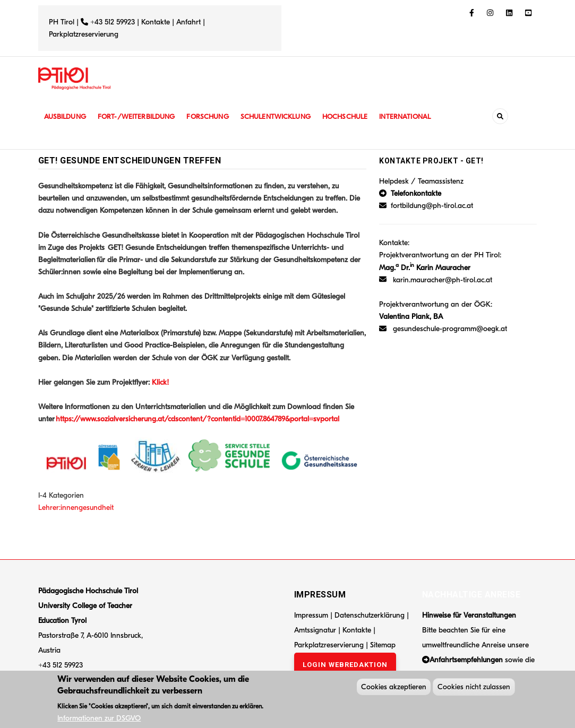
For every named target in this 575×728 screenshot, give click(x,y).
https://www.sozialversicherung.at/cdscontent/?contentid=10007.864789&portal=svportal (198, 419)
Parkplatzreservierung (84, 34)
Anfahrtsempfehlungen (466, 660)
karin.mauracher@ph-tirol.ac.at (443, 280)
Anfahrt (190, 22)
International (419, 116)
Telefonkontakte (416, 193)
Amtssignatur (316, 630)
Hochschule (357, 116)
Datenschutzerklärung (370, 615)
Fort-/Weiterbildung (140, 116)
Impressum (311, 615)
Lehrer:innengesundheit (76, 508)
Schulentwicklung (285, 116)
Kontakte (156, 22)
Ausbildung (66, 116)
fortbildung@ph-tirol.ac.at (432, 206)
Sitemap (383, 645)
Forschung (214, 116)
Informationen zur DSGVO (99, 720)
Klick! (160, 382)
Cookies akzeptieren (394, 689)
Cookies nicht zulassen (474, 689)
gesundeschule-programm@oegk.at (450, 329)
